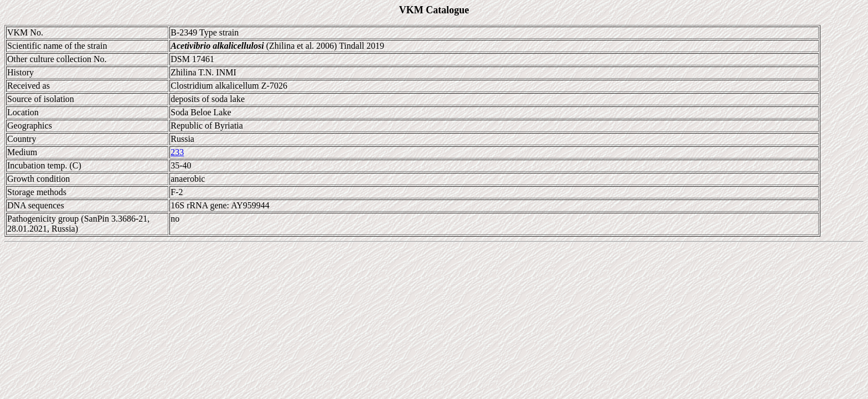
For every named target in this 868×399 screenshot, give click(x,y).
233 (177, 152)
